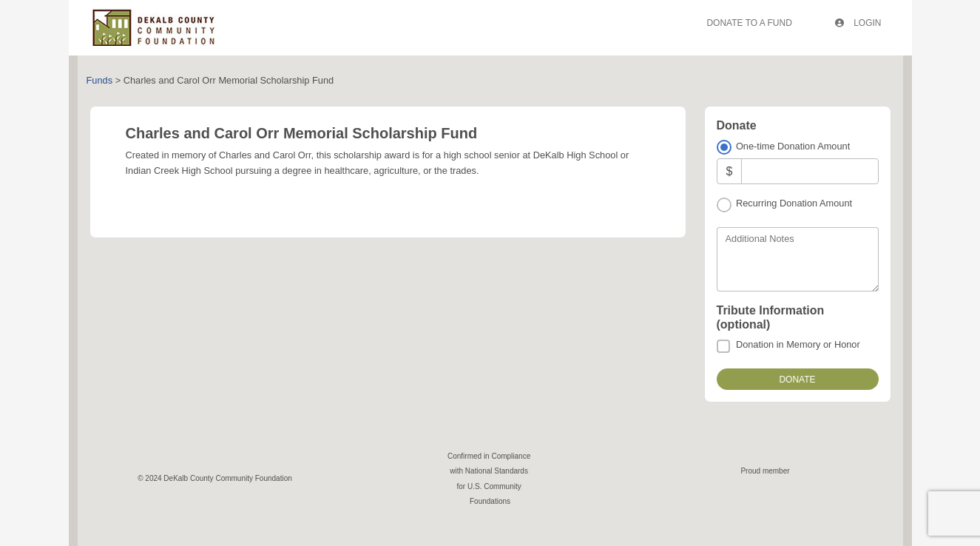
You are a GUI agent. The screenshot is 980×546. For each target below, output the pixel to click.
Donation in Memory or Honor (798, 344)
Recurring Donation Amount (794, 203)
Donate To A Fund (749, 23)
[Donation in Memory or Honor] (723, 346)
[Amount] (810, 171)
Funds (100, 80)
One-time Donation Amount (793, 146)
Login (858, 23)
